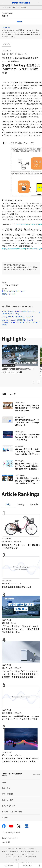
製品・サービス (8, 54)
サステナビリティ (8, 806)
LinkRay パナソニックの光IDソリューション (17, 317)
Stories (5, 818)
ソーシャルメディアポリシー (14, 857)
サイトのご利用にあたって (29, 852)
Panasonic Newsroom (12, 775)
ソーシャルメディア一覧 (10, 833)
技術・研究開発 (8, 794)
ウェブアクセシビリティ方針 (25, 854)
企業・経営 (6, 788)
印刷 (6, 44)
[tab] (21, 504)
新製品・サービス (8, 294)
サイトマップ (14, 852)
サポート (5, 852)
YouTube (19, 848)
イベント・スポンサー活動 (12, 812)
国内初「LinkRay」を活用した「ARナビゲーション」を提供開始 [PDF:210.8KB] (21, 313)
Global (35, 774)
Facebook (10, 848)
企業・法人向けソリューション (14, 291)
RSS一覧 (5, 842)
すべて (4, 782)
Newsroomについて (9, 838)
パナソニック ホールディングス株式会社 (14, 8)
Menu (20, 22)
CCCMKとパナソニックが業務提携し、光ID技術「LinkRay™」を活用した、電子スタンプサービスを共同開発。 (21, 322)
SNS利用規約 (10, 854)
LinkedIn (32, 848)
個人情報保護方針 (31, 857)
